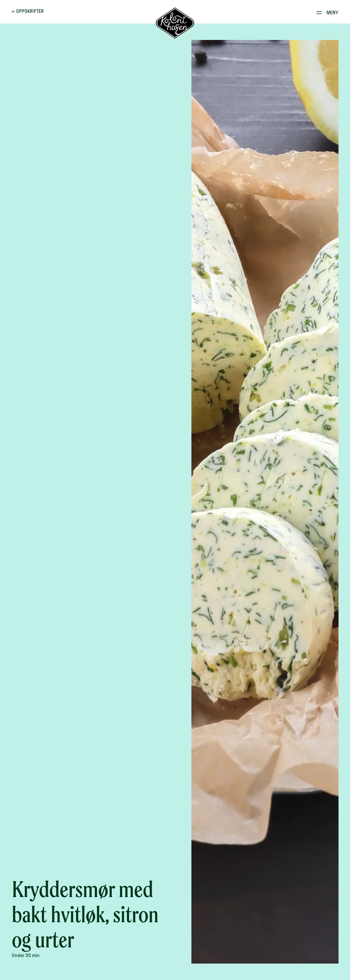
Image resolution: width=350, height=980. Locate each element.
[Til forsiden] (175, 23)
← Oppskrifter (28, 11)
